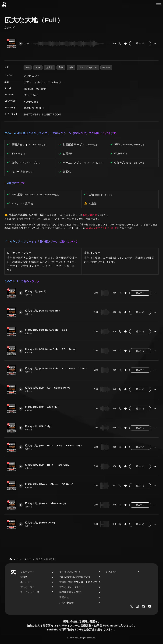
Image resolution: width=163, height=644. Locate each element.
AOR (38, 67)
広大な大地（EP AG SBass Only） (48, 388)
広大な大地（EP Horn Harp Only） (48, 465)
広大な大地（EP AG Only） (43, 407)
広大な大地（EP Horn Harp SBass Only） (54, 446)
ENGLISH (111, 572)
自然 (71, 67)
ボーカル (25, 582)
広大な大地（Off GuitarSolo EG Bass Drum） (56, 369)
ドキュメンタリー (88, 67)
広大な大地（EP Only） (39, 426)
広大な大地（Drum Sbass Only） (46, 503)
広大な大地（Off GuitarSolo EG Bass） (51, 349)
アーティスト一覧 (30, 592)
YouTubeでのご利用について (101, 228)
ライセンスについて (70, 572)
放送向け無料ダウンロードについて (78, 582)
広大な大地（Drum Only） (41, 523)
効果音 (24, 577)
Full (28, 67)
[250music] (4, 4)
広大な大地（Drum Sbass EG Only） (50, 484)
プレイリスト (28, 587)
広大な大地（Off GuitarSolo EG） (47, 330)
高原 (61, 67)
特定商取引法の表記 (70, 592)
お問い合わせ (90, 215)
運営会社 (64, 597)
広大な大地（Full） (36, 291)
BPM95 (106, 67)
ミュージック (28, 572)
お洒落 (50, 67)
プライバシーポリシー (71, 587)
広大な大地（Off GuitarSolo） (43, 311)
